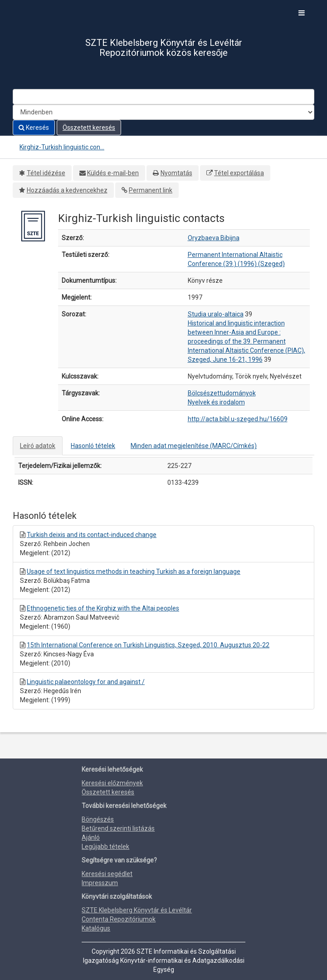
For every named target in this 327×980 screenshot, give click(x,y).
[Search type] (163, 112)
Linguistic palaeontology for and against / (86, 682)
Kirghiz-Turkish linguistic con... (62, 147)
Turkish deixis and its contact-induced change (92, 535)
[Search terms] (163, 97)
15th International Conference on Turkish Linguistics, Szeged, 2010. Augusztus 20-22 (148, 645)
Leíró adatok (38, 446)
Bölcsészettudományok (222, 393)
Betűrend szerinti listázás (118, 828)
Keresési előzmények (112, 783)
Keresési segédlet (107, 874)
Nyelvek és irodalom (216, 402)
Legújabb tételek (105, 847)
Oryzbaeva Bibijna (214, 238)
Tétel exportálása (239, 173)
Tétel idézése (46, 173)
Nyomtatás (176, 173)
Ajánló (91, 837)
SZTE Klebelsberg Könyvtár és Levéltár (137, 910)
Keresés (34, 128)
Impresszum (100, 883)
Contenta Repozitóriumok (119, 919)
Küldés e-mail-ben (113, 173)
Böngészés (98, 819)
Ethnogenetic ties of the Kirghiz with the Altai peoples (103, 608)
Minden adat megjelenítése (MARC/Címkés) (194, 446)
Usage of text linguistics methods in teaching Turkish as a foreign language (134, 571)
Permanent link (151, 190)
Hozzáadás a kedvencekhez (67, 190)
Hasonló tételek (93, 446)
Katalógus (96, 928)
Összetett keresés (89, 128)
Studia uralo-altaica (216, 314)
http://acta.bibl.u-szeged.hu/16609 (238, 419)
